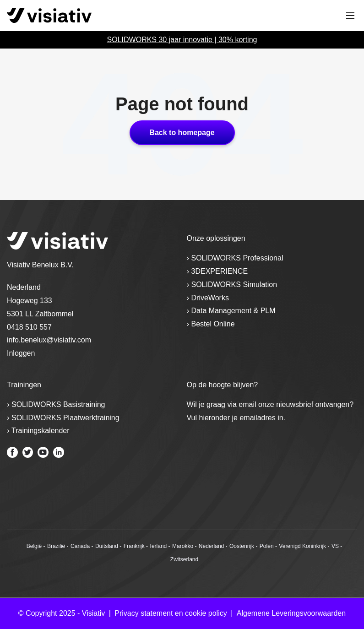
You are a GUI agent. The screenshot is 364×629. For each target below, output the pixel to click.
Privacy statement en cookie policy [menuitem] (171, 613)
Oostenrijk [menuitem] (242, 546)
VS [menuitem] (335, 546)
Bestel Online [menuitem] (213, 324)
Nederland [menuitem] (211, 546)
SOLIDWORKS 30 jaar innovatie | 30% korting (182, 40)
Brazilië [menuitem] (56, 546)
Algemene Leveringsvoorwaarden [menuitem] (291, 613)
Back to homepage (182, 133)
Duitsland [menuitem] (107, 546)
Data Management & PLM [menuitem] (234, 311)
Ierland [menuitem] (159, 546)
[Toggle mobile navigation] (350, 16)
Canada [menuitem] (80, 546)
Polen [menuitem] (267, 546)
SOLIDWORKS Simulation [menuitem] (234, 285)
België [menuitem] (34, 546)
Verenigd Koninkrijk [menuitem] (302, 546)
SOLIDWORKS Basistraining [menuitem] (58, 404)
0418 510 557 (29, 327)
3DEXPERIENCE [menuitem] (220, 271)
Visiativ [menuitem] (93, 613)
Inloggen (21, 353)
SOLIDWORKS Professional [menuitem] (237, 258)
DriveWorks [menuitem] (210, 298)
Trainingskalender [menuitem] (41, 431)
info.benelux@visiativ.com (49, 340)
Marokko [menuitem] (183, 546)
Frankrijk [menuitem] (134, 546)
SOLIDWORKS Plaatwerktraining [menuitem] (65, 418)
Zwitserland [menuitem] (184, 559)
